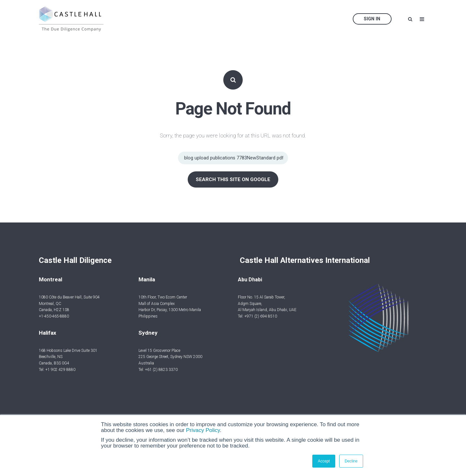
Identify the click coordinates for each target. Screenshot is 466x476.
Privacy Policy (203, 430)
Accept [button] (324, 461)
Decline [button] (351, 461)
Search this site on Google (233, 180)
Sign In (372, 19)
